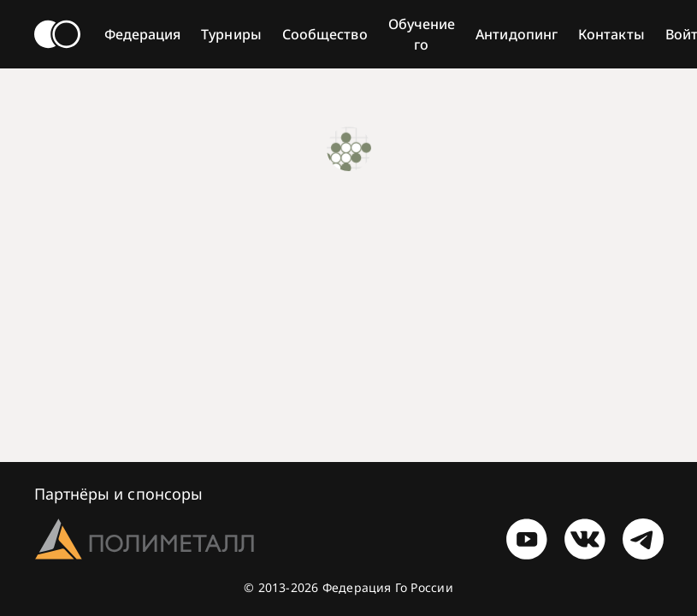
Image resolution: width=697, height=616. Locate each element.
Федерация (143, 34)
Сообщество (325, 34)
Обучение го (422, 34)
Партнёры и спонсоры (119, 494)
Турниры (231, 34)
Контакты (611, 34)
